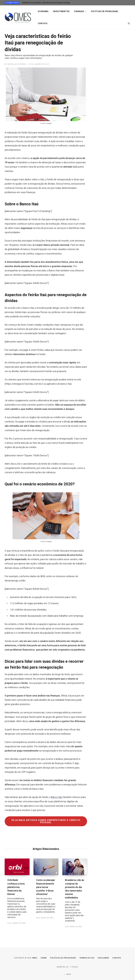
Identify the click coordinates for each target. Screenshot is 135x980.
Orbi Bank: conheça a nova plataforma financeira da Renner (17, 899)
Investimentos (61, 11)
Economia (43, 11)
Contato (43, 23)
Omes (35, 958)
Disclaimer (103, 958)
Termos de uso (87, 958)
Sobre (44, 958)
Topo (67, 974)
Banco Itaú (57, 797)
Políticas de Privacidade (63, 958)
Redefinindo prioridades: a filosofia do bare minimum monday (46, 3)
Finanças (79, 11)
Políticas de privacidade (105, 11)
